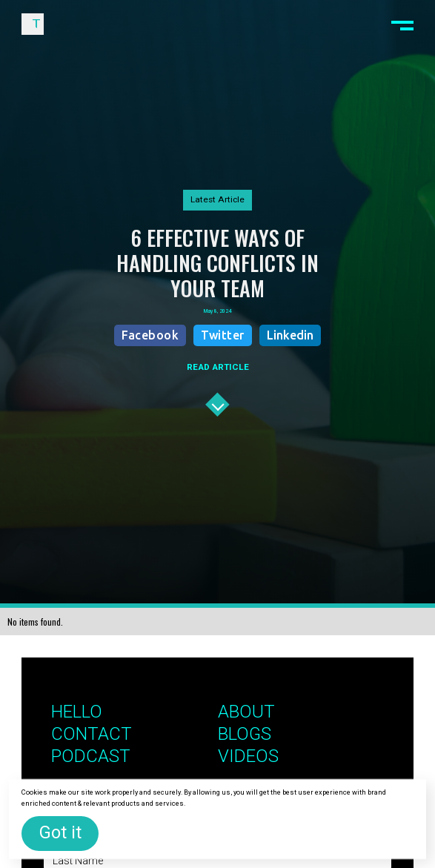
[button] (402, 24)
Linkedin (290, 335)
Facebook (150, 335)
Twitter (223, 335)
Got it (60, 832)
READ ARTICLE (218, 367)
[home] (32, 24)
